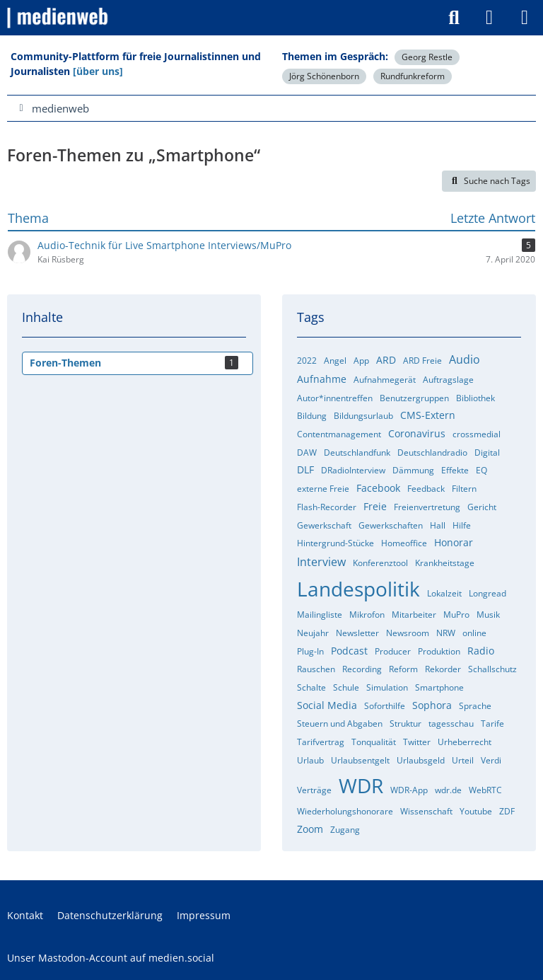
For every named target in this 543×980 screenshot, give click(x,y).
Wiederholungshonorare (345, 811)
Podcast (349, 651)
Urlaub (310, 760)
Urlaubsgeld (421, 760)
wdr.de (448, 790)
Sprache (475, 706)
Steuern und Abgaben (340, 724)
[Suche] (454, 18)
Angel (335, 361)
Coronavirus (417, 433)
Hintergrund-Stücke (335, 543)
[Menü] (525, 18)
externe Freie (323, 489)
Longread (487, 593)
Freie (375, 506)
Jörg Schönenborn (324, 76)
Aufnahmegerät (385, 380)
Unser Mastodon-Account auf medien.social (111, 958)
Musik (488, 615)
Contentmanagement (339, 434)
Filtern (464, 489)
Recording (362, 669)
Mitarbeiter (414, 615)
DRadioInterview (353, 470)
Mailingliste (320, 615)
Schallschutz (492, 669)
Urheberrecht (465, 742)
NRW (446, 633)
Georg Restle (427, 57)
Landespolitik (358, 589)
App (361, 361)
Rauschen (316, 669)
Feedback (426, 489)
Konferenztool (380, 563)
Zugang (345, 830)
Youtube (476, 811)
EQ (481, 470)
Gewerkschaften (391, 525)
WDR (361, 785)
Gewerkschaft (324, 525)
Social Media (327, 705)
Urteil (463, 760)
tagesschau (451, 724)
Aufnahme (322, 379)
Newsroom (408, 633)
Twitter (417, 742)
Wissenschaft (426, 811)
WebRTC (485, 790)
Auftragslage (448, 380)
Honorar (454, 542)
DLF (305, 469)
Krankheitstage (445, 563)
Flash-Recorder (327, 507)
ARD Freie (422, 361)
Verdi (491, 760)
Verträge (314, 790)
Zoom (310, 829)
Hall (438, 525)
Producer (393, 651)
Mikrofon (367, 615)
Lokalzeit (444, 593)
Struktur (405, 724)
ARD (386, 360)
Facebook (378, 488)
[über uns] (98, 71)
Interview (321, 562)
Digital (487, 452)
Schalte (311, 687)
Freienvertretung (427, 507)
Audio (465, 359)
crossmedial (477, 434)
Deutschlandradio (432, 452)
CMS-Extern (428, 415)
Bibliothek (475, 398)
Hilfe (462, 525)
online (474, 633)
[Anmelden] (489, 18)
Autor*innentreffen (335, 398)
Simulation (387, 687)
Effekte (455, 470)
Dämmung (413, 470)
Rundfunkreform (413, 76)
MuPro (456, 615)
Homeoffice (404, 543)
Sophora (432, 705)
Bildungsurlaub (363, 416)
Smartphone (439, 687)
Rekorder (443, 669)
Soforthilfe (385, 706)
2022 (307, 361)
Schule (346, 687)
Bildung (312, 416)
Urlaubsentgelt (360, 760)
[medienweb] (58, 18)
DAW (307, 452)
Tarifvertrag (321, 742)
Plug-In (310, 651)
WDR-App (409, 790)
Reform (403, 669)
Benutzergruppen (414, 398)
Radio (481, 651)
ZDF (507, 811)
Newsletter (357, 633)
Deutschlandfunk (357, 452)
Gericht (482, 507)
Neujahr (313, 633)
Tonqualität (374, 742)
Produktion (439, 651)
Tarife (492, 724)
